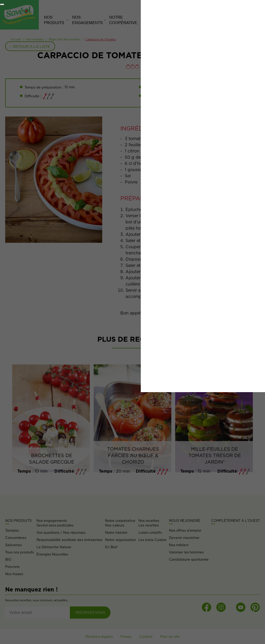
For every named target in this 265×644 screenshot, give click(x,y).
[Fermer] (2, 4)
